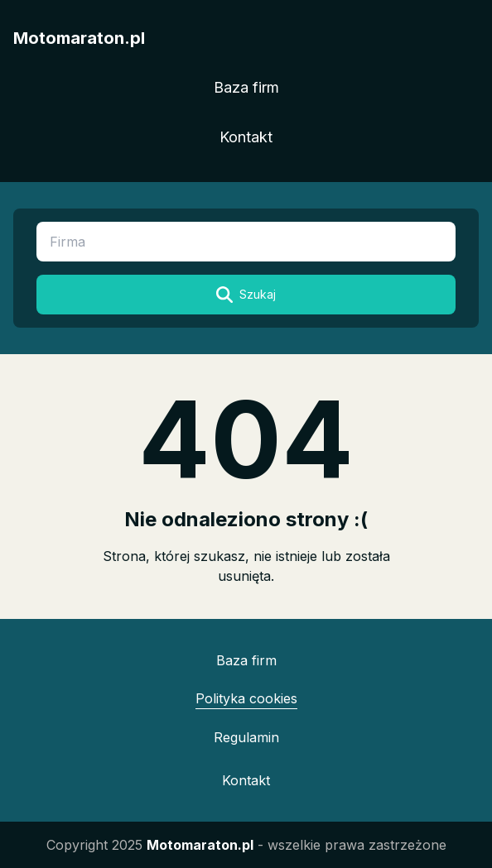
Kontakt (246, 137)
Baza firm (246, 87)
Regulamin (246, 737)
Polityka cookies (246, 698)
